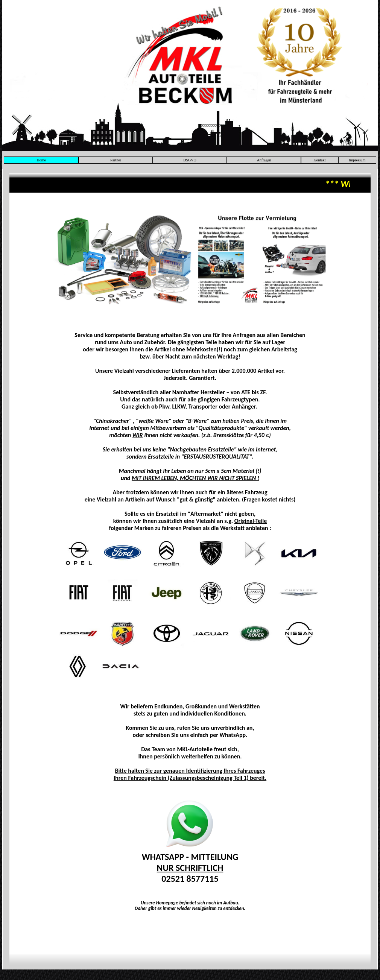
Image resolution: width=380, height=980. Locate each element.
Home (41, 160)
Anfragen (264, 160)
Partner (116, 160)
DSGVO (190, 160)
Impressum (357, 160)
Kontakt (319, 160)
